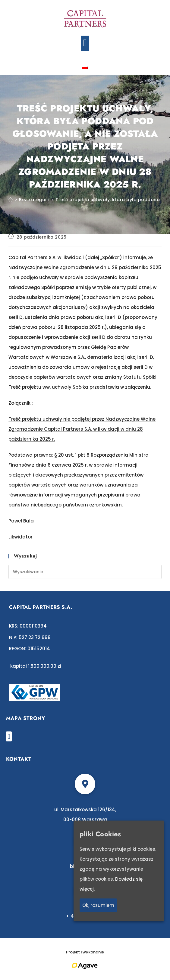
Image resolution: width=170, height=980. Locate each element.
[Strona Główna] (11, 200)
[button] (85, 43)
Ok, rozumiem (98, 905)
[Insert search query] (85, 572)
